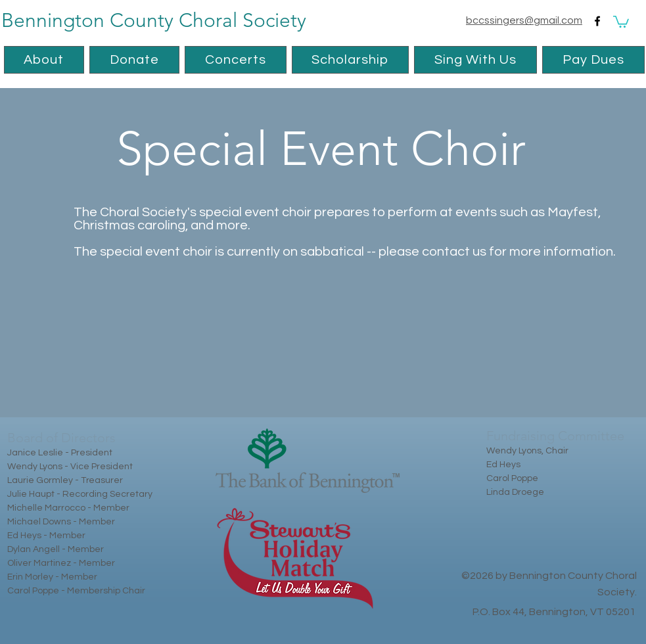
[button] (621, 21)
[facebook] (597, 21)
